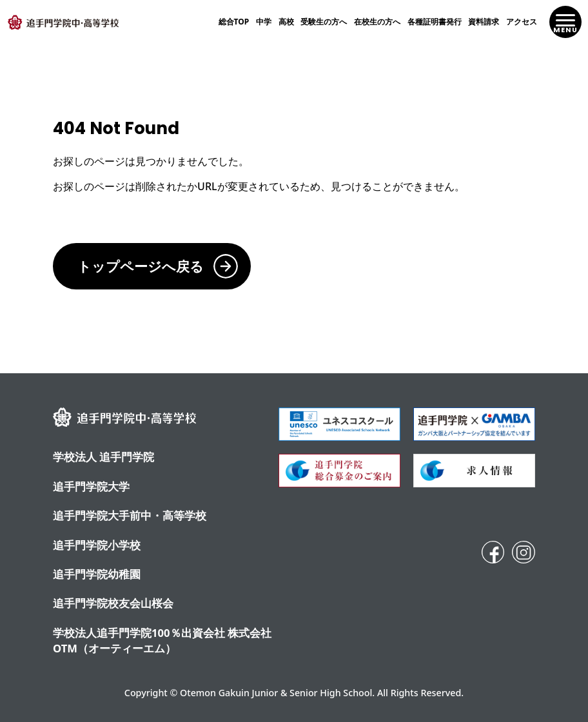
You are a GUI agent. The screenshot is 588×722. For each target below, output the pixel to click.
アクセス (522, 22)
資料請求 (484, 22)
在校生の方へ (377, 22)
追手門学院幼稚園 (97, 574)
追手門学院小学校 (97, 545)
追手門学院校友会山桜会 (113, 603)
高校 (286, 22)
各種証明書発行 (435, 22)
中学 (264, 22)
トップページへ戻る (141, 266)
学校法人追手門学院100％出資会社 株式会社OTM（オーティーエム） (162, 640)
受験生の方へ (324, 22)
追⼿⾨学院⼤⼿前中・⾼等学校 (130, 515)
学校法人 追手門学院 (103, 457)
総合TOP (234, 22)
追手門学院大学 (91, 486)
